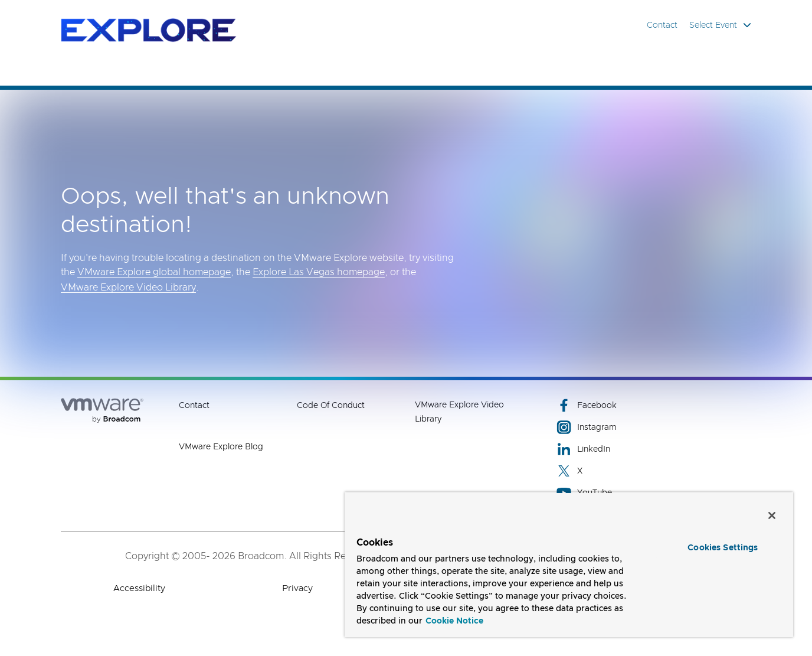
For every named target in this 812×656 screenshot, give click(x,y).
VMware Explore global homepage (154, 272)
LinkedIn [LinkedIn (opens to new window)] (583, 449)
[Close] (772, 515)
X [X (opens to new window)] (569, 471)
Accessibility (139, 588)
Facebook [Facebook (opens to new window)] (587, 405)
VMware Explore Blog (221, 447)
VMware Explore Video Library (128, 288)
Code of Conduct (331, 406)
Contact (662, 25)
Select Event (720, 25)
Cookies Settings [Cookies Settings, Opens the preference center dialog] (723, 548)
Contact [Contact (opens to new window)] (194, 406)
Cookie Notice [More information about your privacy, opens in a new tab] (454, 621)
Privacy (297, 588)
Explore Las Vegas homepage (319, 272)
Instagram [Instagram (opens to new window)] (587, 427)
